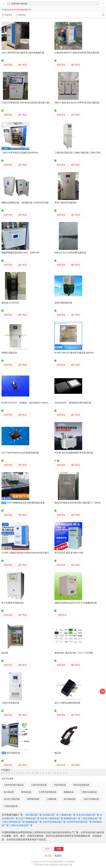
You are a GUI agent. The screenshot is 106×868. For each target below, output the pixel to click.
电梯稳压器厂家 (34, 822)
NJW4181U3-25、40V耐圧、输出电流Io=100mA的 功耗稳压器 (32, 403)
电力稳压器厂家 (34, 815)
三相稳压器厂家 (67, 815)
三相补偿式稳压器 (39, 785)
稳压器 (5, 653)
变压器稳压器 (13, 753)
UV (54, 773)
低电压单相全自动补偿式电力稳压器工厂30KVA (78, 503)
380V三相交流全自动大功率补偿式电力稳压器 (77, 103)
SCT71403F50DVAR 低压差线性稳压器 (20, 453)
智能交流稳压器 (9, 353)
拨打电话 (23, 65)
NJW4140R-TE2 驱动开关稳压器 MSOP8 (74, 353)
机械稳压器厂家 (72, 818)
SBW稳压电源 (33, 799)
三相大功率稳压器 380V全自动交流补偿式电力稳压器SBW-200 (32, 103)
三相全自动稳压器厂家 (21, 825)
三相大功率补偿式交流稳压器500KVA (20, 153)
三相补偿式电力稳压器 (14, 785)
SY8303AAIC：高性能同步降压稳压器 (73, 403)
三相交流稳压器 (11, 806)
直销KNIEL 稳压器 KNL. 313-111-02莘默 (74, 653)
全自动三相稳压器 (12, 799)
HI (22, 773)
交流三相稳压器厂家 (29, 818)
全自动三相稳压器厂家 (52, 818)
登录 (47, 849)
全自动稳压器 (70, 799)
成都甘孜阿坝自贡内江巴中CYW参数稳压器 (75, 603)
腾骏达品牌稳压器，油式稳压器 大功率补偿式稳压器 (27, 203)
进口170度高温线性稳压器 (67, 703)
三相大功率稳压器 (10, 703)
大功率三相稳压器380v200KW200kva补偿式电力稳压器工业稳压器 (34, 553)
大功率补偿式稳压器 (47, 792)
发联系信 (8, 65)
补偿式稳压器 (60, 785)
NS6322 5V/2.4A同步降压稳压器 (70, 253)
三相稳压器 (51, 799)
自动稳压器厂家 (51, 815)
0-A (3, 773)
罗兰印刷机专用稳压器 (13, 603)
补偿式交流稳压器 (81, 785)
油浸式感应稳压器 (63, 303)
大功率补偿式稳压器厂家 (79, 822)
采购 (103, 691)
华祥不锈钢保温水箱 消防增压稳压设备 (26, 503)
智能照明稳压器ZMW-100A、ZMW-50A (20, 253)
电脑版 (58, 856)
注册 (59, 849)
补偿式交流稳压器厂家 (54, 822)
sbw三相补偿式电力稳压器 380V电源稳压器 (23, 53)
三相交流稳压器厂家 (91, 818)
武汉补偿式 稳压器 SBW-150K (69, 553)
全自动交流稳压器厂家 (88, 815)
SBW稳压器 (26, 792)
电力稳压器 (9, 792)
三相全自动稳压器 (89, 792)
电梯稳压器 (69, 792)
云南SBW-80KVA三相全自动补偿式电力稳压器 (77, 53)
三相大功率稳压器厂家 (13, 822)
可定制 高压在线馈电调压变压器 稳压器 (74, 453)
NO (37, 773)
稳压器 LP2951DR (10, 303)
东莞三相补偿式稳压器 (65, 203)
